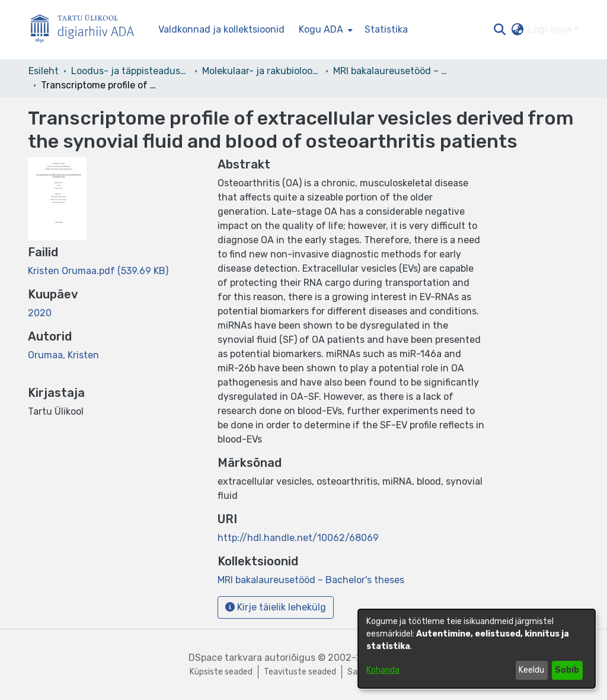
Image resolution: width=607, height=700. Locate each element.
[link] (98, 271)
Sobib (567, 670)
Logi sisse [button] (551, 29)
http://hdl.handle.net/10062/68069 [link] (298, 538)
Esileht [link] (44, 71)
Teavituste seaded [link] (300, 672)
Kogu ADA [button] (321, 29)
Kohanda (383, 670)
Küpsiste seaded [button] (221, 672)
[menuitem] (325, 30)
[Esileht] (87, 30)
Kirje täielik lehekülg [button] (276, 607)
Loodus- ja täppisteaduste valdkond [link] (130, 71)
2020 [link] (40, 313)
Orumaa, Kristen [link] (63, 355)
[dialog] (477, 649)
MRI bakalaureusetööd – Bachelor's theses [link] (392, 71)
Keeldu (531, 670)
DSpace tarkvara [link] (225, 658)
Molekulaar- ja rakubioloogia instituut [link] (261, 71)
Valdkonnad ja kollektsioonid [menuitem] (221, 29)
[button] (499, 30)
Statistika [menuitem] (386, 29)
